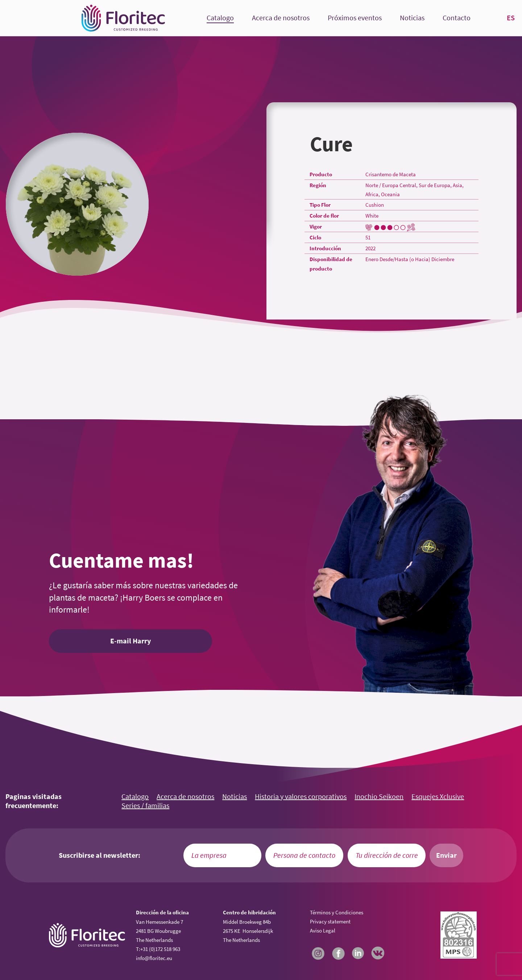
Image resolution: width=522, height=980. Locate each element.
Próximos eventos (355, 18)
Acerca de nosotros (281, 18)
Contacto (457, 18)
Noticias (412, 18)
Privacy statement (330, 921)
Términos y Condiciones (337, 912)
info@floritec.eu (154, 958)
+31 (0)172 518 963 (160, 949)
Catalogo (220, 18)
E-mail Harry (130, 641)
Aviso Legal (323, 930)
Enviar (446, 855)
